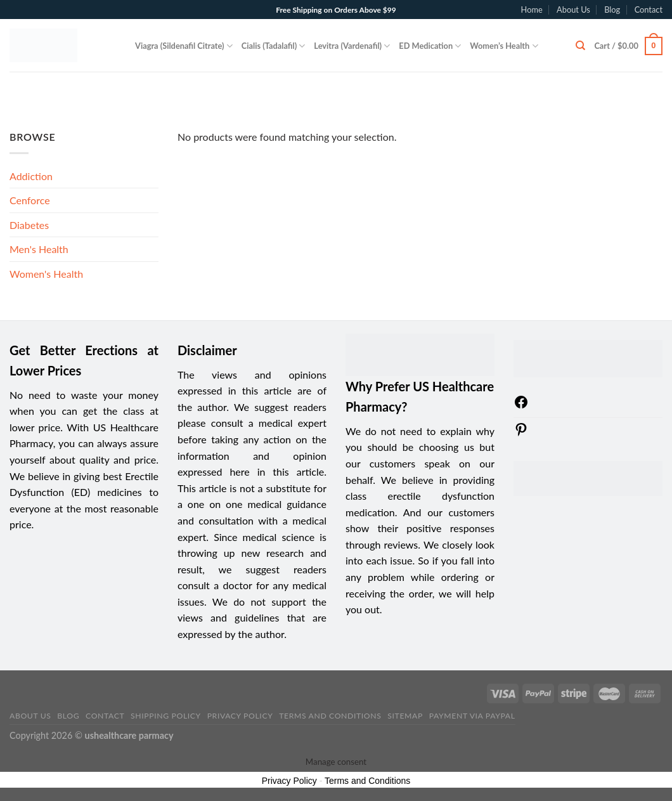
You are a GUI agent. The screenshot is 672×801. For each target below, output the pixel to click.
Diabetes (29, 225)
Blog (612, 10)
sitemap (405, 716)
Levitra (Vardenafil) (352, 46)
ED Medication (430, 46)
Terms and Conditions (330, 716)
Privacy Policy (240, 716)
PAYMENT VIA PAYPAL (472, 716)
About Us (573, 10)
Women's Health (46, 274)
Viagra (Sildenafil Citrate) (184, 46)
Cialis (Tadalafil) (274, 46)
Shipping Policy (166, 716)
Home (532, 10)
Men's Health (39, 249)
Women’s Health (504, 46)
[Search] (580, 46)
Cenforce (30, 200)
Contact (649, 10)
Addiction (31, 176)
